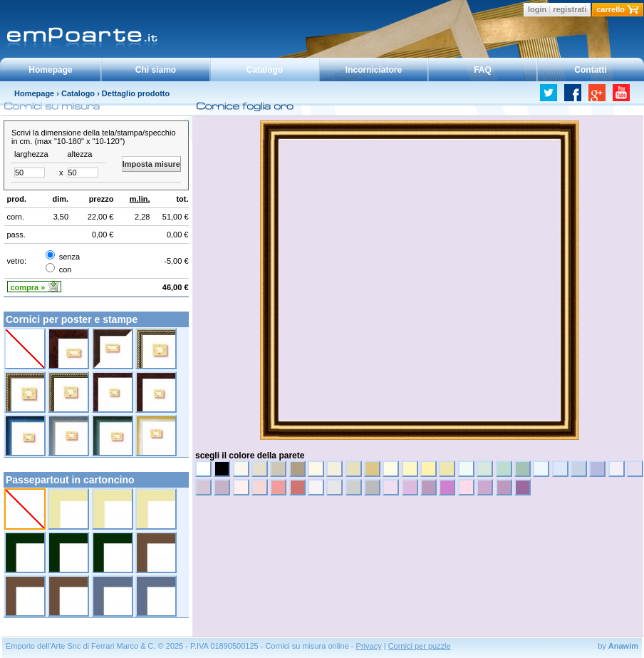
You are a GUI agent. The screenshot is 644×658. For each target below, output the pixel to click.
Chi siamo (156, 70)
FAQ (483, 70)
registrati (570, 9)
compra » (28, 287)
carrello (611, 9)
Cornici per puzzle (420, 646)
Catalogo (265, 70)
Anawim (623, 646)
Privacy (369, 646)
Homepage (50, 70)
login (537, 9)
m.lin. (140, 199)
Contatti (590, 70)
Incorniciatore (374, 70)
